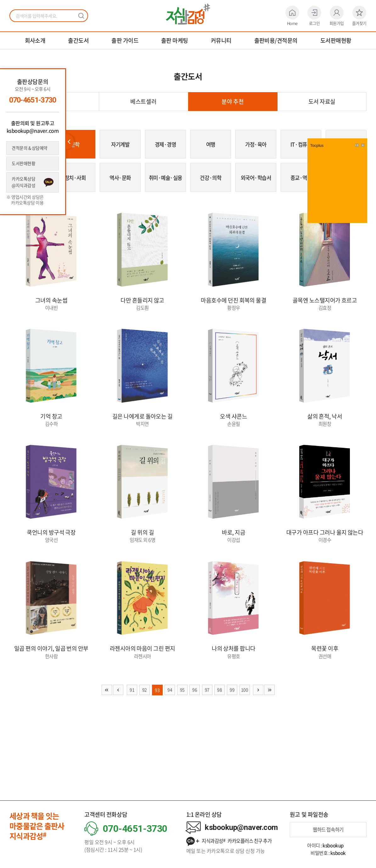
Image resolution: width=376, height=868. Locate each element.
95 (182, 696)
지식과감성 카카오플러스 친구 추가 (232, 841)
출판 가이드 (125, 40)
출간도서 (78, 40)
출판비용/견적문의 (276, 40)
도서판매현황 (336, 40)
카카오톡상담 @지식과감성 (24, 183)
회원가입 (337, 16)
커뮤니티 (221, 40)
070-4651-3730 (33, 100)
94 (169, 696)
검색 (81, 16)
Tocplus (317, 146)
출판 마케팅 (175, 40)
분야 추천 (233, 101)
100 (246, 696)
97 (208, 696)
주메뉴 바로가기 (0, 0)
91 (131, 696)
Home (292, 16)
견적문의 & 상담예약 (30, 148)
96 (195, 696)
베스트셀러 (143, 101)
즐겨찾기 (359, 16)
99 (233, 696)
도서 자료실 (322, 101)
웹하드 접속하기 (328, 830)
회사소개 (35, 40)
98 (220, 696)
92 (144, 696)
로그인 (314, 16)
